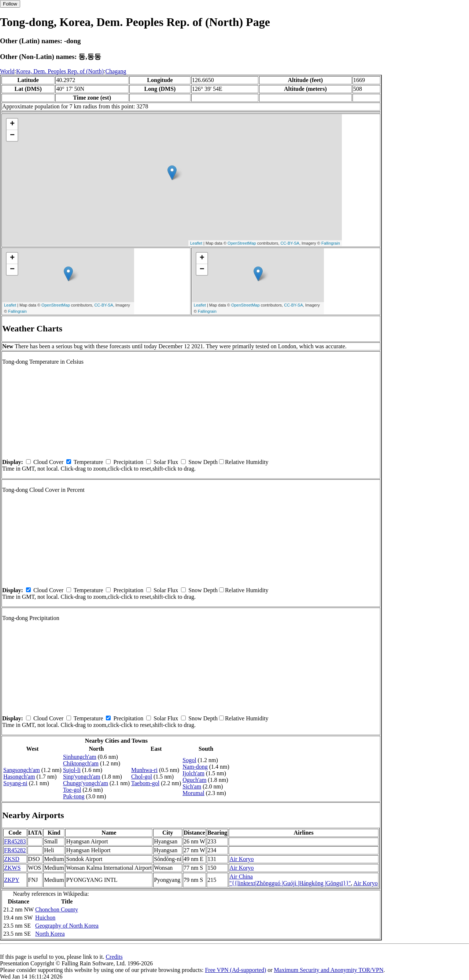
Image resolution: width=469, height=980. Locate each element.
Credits (114, 957)
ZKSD (12, 859)
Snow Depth (203, 462)
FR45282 (15, 850)
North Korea (50, 934)
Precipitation (128, 462)
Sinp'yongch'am (82, 777)
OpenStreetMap (242, 243)
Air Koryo (241, 859)
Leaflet (196, 243)
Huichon (45, 918)
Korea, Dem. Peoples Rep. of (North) (60, 71)
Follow (10, 4)
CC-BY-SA (290, 243)
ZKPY (12, 880)
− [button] (12, 136)
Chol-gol (142, 777)
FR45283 (15, 841)
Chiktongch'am (81, 763)
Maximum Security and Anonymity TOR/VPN (329, 970)
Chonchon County (57, 910)
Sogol (189, 760)
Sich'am (192, 786)
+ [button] (12, 124)
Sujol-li (72, 770)
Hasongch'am (19, 777)
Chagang (116, 71)
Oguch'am (194, 780)
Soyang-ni (15, 783)
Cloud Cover (48, 462)
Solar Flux (166, 462)
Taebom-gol (145, 783)
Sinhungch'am (80, 757)
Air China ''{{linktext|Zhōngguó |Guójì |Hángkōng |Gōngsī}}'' (290, 880)
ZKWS (12, 868)
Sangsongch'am (22, 770)
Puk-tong (74, 796)
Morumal (193, 793)
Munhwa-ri (144, 770)
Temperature (88, 462)
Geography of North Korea (67, 926)
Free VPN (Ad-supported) (235, 970)
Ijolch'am (193, 773)
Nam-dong (195, 767)
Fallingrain (331, 243)
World (7, 71)
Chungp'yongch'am (86, 783)
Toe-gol (72, 790)
